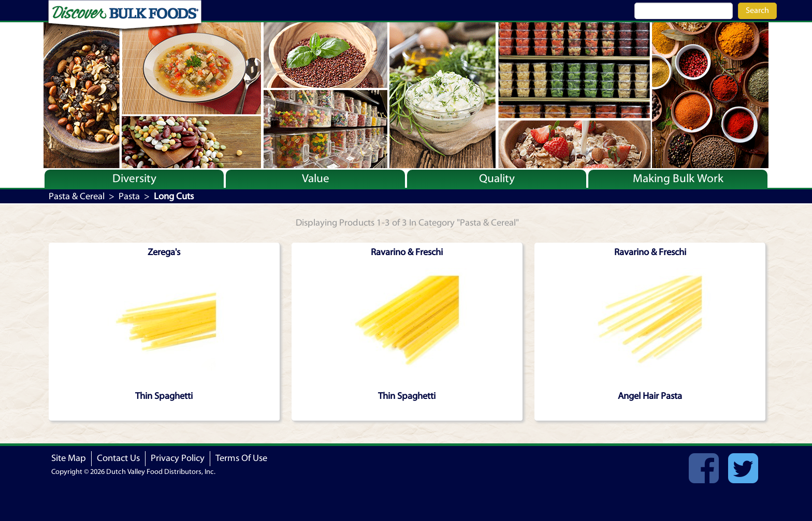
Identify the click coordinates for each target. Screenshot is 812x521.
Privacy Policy (178, 458)
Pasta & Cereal (77, 196)
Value (316, 178)
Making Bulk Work (678, 178)
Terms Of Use (241, 458)
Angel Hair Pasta (650, 396)
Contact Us (118, 458)
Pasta (129, 196)
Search (757, 10)
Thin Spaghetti (164, 396)
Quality (497, 178)
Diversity (134, 178)
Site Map (69, 458)
